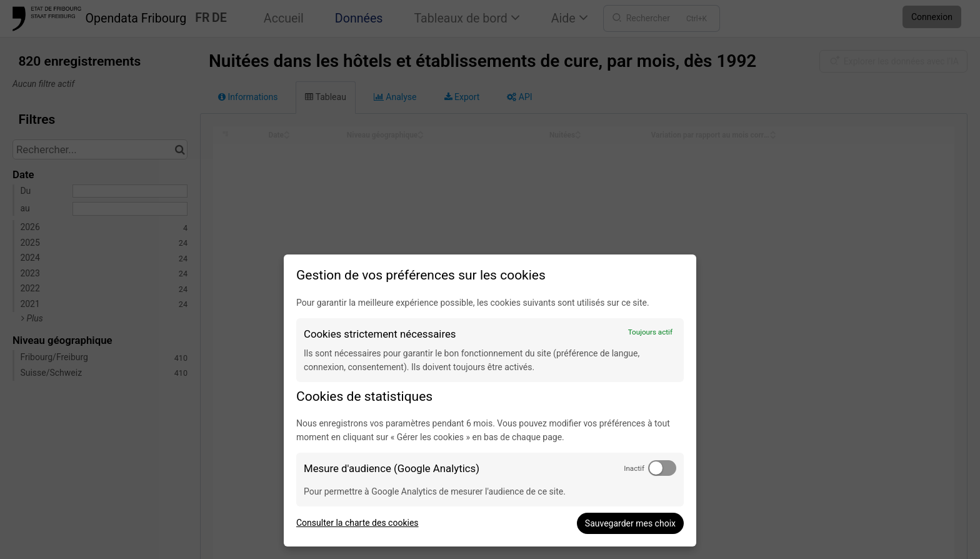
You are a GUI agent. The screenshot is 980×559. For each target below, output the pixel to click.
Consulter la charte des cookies (357, 523)
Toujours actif (650, 332)
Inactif (634, 468)
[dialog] (490, 400)
